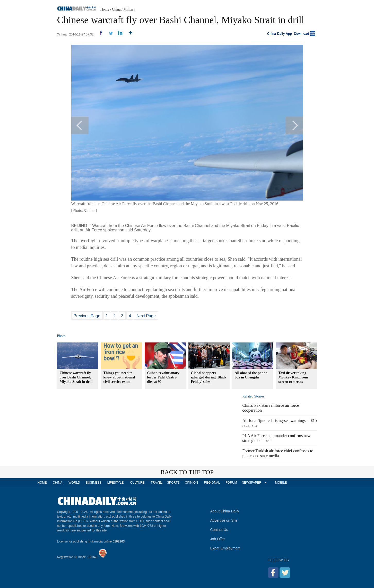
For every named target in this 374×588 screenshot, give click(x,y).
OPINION (191, 483)
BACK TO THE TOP (187, 472)
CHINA (58, 483)
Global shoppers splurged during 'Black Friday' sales (209, 377)
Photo (61, 336)
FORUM (231, 483)
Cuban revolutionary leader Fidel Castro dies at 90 (163, 377)
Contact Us (219, 530)
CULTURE (137, 483)
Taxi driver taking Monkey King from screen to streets (293, 377)
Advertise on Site (224, 520)
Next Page (146, 316)
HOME (42, 483)
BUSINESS (94, 483)
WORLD (74, 483)
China (116, 9)
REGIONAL (212, 483)
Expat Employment (225, 548)
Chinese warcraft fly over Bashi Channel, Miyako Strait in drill (76, 377)
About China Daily (225, 511)
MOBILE (281, 483)
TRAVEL (157, 483)
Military (129, 9)
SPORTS (173, 483)
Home (105, 9)
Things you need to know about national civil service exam (119, 377)
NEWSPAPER (251, 483)
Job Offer (218, 539)
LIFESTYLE (115, 483)
